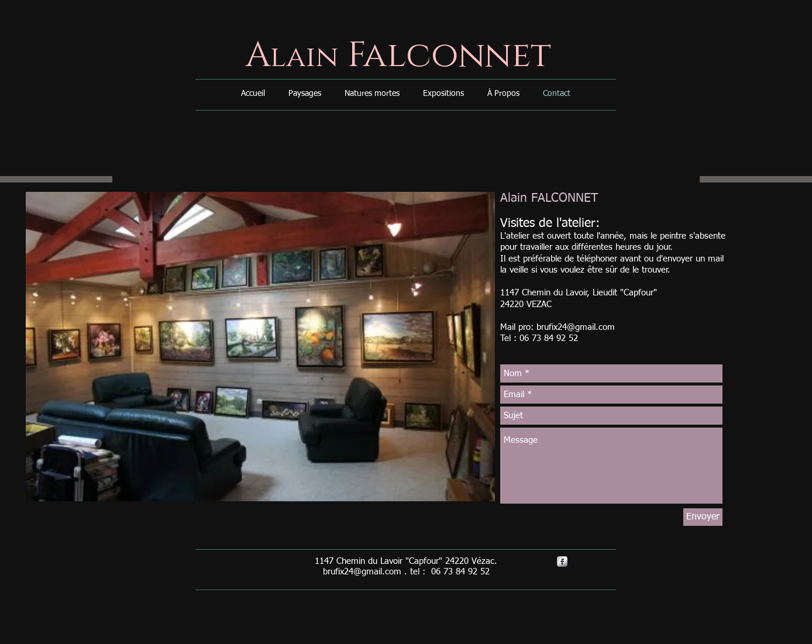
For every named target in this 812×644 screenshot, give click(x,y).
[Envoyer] (703, 517)
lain (304, 57)
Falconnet (445, 56)
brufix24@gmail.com (576, 327)
